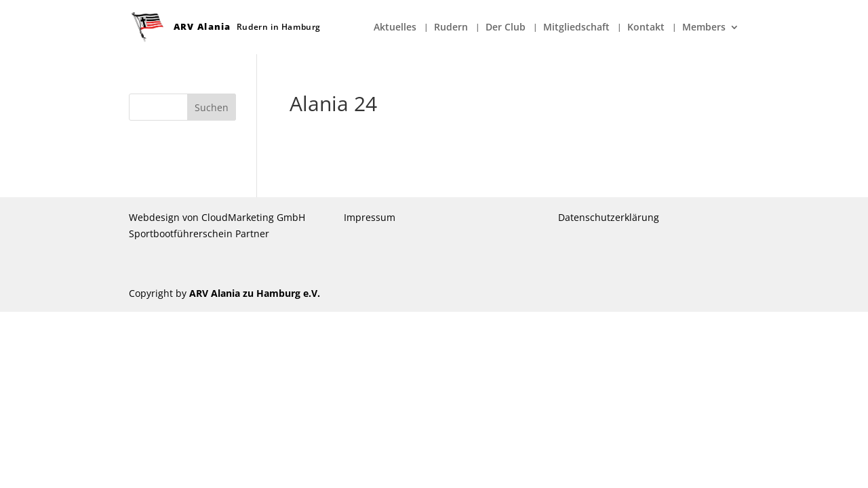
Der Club (506, 28)
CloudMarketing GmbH (253, 217)
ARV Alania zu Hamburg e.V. (255, 293)
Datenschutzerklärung (609, 217)
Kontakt (646, 28)
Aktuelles (395, 28)
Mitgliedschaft (576, 28)
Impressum (370, 217)
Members (704, 28)
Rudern (451, 28)
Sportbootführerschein (181, 233)
